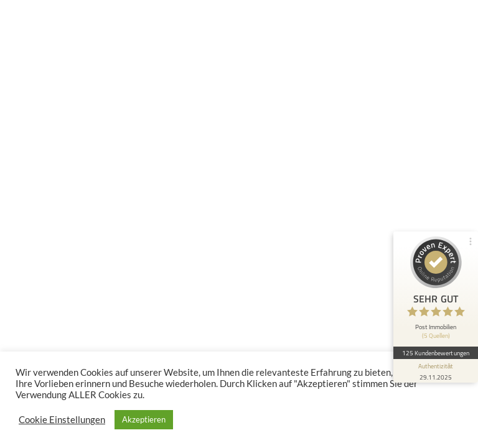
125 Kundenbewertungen (436, 353)
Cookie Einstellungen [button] (62, 420)
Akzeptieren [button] (144, 419)
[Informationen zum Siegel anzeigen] (436, 371)
